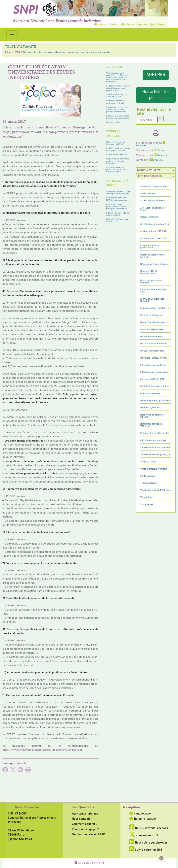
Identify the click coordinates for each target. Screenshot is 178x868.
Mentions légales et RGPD (89, 835)
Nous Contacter (27, 808)
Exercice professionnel (152, 315)
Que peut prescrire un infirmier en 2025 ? (116, 143)
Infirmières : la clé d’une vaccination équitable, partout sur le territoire (117, 109)
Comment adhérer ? (85, 824)
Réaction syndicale (150, 408)
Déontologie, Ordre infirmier (155, 264)
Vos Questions (83, 808)
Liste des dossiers (149, 176)
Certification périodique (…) (154, 224)
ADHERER (156, 75)
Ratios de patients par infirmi (155, 401)
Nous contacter (82, 819)
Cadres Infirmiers (149, 217)
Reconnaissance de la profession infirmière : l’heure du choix (116, 169)
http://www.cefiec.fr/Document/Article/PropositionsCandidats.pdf (43, 750)
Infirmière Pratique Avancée (154, 358)
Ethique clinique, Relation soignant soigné (118, 214)
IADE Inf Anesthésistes (152, 330)
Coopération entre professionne (149, 247)
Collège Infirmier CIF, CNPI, (154, 231)
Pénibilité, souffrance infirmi (155, 386)
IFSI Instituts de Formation (154, 344)
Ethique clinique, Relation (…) (155, 308)
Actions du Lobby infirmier (154, 187)
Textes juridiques (149, 483)
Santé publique (148, 476)
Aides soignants (148, 194)
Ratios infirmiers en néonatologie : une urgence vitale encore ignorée (66, 52)
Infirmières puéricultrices (153, 365)
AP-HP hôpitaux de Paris (153, 201)
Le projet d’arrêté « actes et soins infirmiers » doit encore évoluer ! (118, 88)
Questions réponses (150, 394)
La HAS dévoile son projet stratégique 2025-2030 (118, 149)
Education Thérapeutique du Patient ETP (119, 220)
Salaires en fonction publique (155, 448)
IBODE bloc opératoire (152, 337)
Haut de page (140, 814)
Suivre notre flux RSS (146, 850)
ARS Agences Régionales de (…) (153, 209)
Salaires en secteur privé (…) (155, 455)
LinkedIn (160, 155)
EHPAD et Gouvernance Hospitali (152, 300)
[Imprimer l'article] (28, 771)
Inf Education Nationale (152, 351)
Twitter (160, 150)
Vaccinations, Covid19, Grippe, (155, 490)
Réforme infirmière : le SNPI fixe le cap (116, 95)
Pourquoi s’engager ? (85, 829)
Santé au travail (148, 462)
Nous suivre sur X (144, 836)
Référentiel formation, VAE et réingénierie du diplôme (118, 192)
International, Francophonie (154, 372)
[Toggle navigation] (12, 34)
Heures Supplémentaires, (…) (155, 322)
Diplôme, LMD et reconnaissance (149, 272)
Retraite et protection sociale (155, 433)
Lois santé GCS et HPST (152, 379)
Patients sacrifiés (114, 122)
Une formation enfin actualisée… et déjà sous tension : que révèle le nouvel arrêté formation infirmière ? (117, 77)
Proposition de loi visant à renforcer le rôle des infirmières (118, 161)
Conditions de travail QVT (153, 239)
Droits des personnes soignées (151, 282)
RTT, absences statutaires (153, 441)
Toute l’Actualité (148, 171)
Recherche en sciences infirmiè (152, 416)
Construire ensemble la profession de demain (116, 102)
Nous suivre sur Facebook (149, 828)
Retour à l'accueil (143, 819)
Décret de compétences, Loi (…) (153, 256)
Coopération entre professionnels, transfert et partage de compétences (118, 206)
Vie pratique (146, 497)
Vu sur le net (147, 505)
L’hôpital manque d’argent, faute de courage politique (118, 117)
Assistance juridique (85, 814)
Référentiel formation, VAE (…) (151, 425)
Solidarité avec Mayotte (117, 154)
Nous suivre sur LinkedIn (148, 843)
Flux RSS (157, 160)
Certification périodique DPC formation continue (117, 199)
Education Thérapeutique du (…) (153, 291)
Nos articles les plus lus (156, 95)
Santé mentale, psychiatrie (154, 469)
